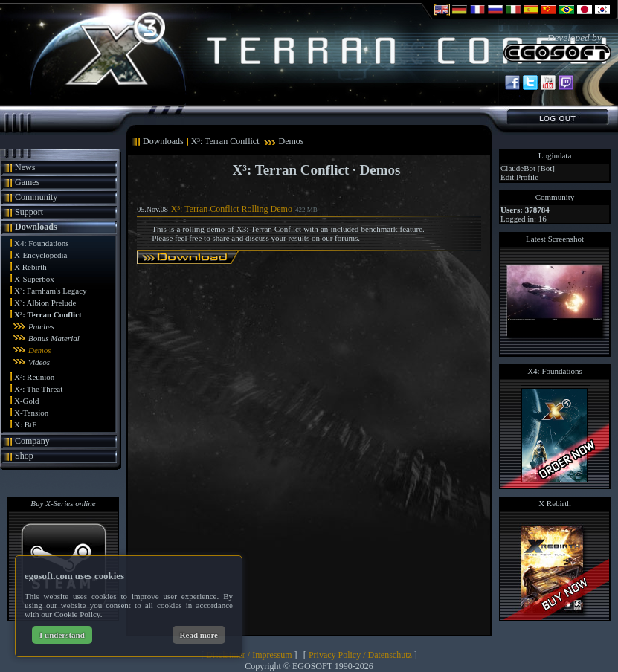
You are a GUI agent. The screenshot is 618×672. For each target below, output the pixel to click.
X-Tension (31, 413)
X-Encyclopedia (41, 255)
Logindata (555, 155)
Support (29, 212)
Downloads (36, 227)
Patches (41, 326)
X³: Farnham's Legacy (51, 291)
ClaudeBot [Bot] (528, 168)
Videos (39, 362)
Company (32, 441)
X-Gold (27, 401)
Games (27, 182)
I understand (62, 635)
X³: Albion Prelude (45, 303)
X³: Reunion (34, 377)
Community (36, 197)
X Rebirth (30, 267)
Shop (24, 456)
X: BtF (25, 424)
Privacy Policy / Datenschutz (360, 655)
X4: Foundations (42, 243)
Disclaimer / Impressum (249, 655)
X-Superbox (34, 279)
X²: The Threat (38, 389)
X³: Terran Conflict (48, 314)
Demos (40, 350)
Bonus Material (54, 338)
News (25, 167)
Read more (199, 635)
